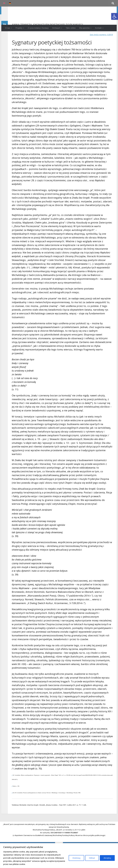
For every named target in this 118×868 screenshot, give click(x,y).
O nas (8, 28)
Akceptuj (107, 858)
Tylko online (71, 28)
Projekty (19, 28)
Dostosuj (76, 858)
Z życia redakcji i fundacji (38, 28)
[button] (115, 16)
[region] (59, 856)
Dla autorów (84, 28)
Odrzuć (92, 858)
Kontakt (98, 28)
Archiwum (56, 28)
